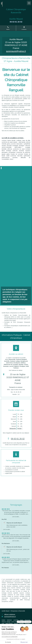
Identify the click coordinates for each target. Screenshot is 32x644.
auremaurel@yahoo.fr (16, 51)
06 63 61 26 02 (18, 439)
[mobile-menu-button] (29, 3)
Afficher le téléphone (10, 614)
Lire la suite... (16, 517)
